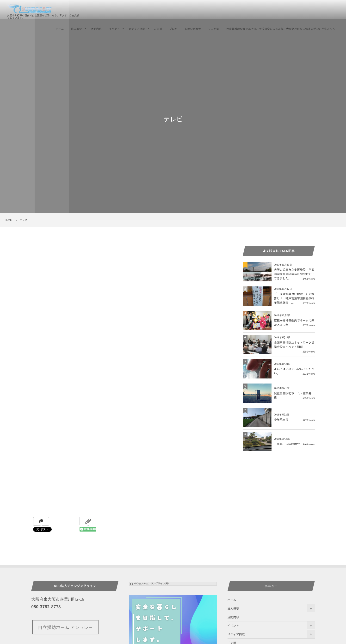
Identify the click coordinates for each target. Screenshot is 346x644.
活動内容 (96, 29)
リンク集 (213, 29)
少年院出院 (281, 420)
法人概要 (77, 29)
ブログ (173, 29)
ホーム (60, 29)
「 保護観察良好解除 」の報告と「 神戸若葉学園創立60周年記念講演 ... (294, 298)
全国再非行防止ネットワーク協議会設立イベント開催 (294, 345)
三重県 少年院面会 (287, 444)
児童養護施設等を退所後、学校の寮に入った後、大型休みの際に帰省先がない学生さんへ (281, 29)
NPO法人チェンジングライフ (149, 584)
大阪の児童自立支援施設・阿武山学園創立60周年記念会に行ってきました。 (294, 274)
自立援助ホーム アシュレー (65, 627)
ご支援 (158, 29)
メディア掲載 (137, 29)
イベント (114, 29)
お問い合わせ (193, 29)
